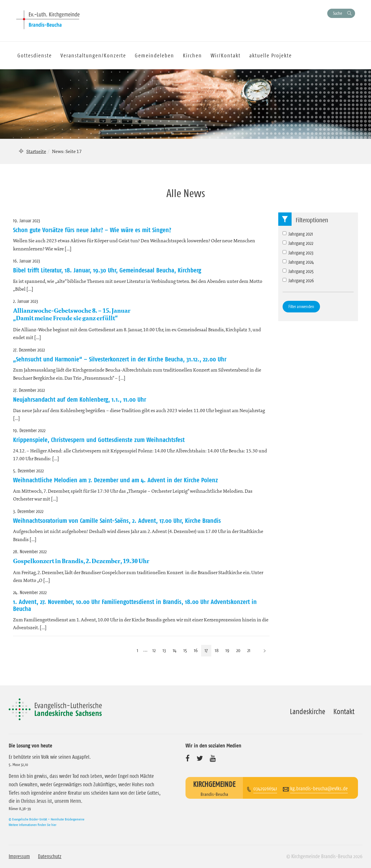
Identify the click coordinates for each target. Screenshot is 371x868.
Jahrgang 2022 (298, 243)
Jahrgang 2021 (298, 234)
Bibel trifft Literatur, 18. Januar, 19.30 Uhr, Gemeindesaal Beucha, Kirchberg (107, 270)
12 (154, 650)
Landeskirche (308, 711)
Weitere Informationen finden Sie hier (32, 825)
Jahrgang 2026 (298, 281)
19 (227, 650)
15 (185, 650)
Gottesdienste (35, 55)
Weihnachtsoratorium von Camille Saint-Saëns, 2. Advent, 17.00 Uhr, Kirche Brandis (117, 521)
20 (238, 650)
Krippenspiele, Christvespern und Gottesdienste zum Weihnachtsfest (99, 440)
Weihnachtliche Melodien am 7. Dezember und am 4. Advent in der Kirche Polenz (116, 480)
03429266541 (265, 789)
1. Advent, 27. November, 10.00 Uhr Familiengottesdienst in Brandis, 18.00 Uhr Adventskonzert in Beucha (135, 605)
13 (164, 650)
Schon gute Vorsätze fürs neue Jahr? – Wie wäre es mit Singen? (92, 230)
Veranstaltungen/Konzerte (93, 55)
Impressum (19, 856)
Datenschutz (50, 856)
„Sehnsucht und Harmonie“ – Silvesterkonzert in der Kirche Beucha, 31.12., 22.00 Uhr (120, 359)
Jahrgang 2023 (298, 253)
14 (175, 650)
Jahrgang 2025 (298, 271)
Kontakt (344, 711)
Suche (338, 13)
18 (217, 650)
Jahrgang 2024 (298, 262)
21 (249, 650)
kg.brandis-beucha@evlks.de (319, 789)
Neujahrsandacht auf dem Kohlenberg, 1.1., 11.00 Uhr (80, 399)
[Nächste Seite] (265, 650)
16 (196, 650)
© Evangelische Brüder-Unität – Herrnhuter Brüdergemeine (47, 819)
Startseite (36, 151)
